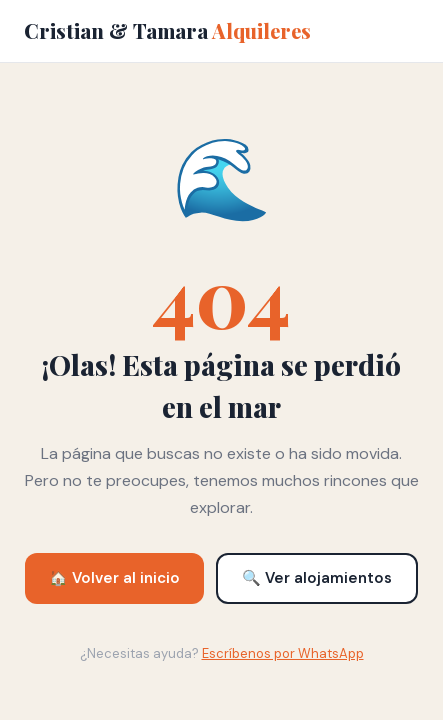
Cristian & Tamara (167, 30)
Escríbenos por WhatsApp (283, 653)
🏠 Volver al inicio (114, 578)
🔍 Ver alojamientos (317, 578)
